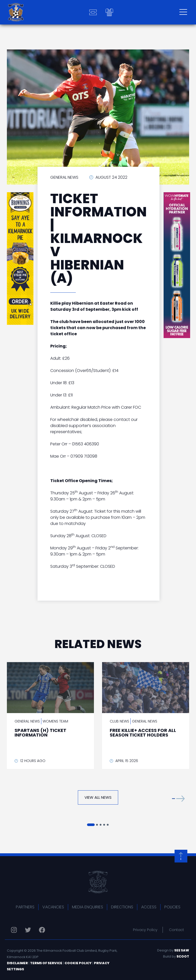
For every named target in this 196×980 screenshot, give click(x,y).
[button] (178, 799)
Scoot (183, 956)
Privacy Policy (145, 930)
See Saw (182, 950)
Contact (176, 930)
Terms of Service (46, 963)
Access (149, 907)
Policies (172, 907)
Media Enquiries (88, 907)
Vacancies (53, 907)
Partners (25, 907)
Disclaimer (17, 963)
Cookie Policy (78, 963)
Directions (122, 907)
